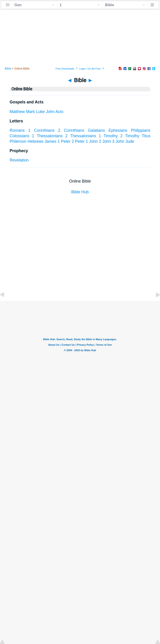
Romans (17, 130)
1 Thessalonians (47, 136)
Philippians (141, 130)
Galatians (96, 130)
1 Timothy (108, 136)
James (51, 141)
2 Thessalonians (81, 136)
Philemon (18, 141)
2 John (105, 141)
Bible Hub (80, 192)
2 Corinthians (71, 130)
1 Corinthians (41, 130)
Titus (146, 136)
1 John (92, 141)
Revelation (19, 160)
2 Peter (78, 141)
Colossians (19, 136)
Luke (40, 112)
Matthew (17, 112)
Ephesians (118, 130)
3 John (118, 141)
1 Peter (64, 141)
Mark (30, 112)
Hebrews (35, 141)
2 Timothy (130, 136)
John (50, 112)
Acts (60, 112)
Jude (130, 141)
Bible (8, 69)
